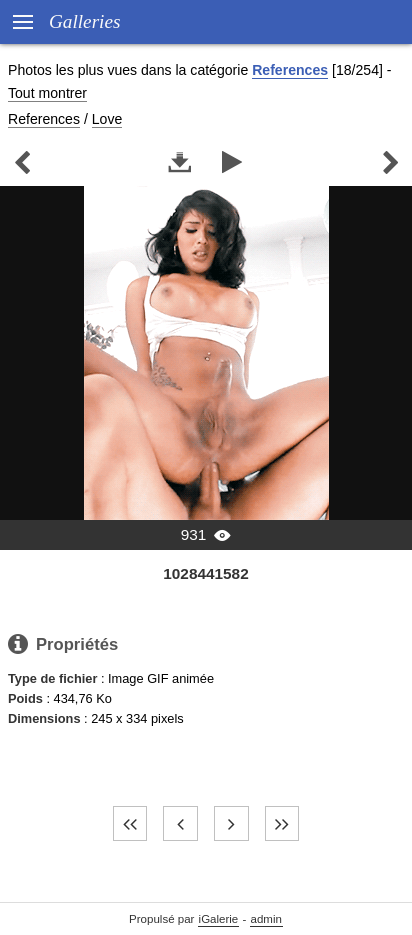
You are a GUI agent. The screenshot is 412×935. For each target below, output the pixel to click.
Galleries (84, 21)
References (290, 70)
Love (107, 119)
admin (266, 919)
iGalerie (219, 919)
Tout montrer (47, 93)
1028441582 (205, 573)
